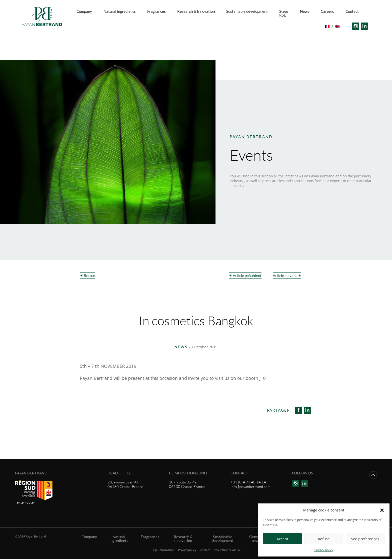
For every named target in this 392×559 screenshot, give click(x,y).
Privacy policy (324, 550)
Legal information (163, 550)
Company (84, 11)
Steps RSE (284, 13)
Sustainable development (247, 11)
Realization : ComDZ (227, 550)
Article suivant (285, 275)
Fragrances (156, 11)
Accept (282, 539)
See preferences (365, 539)
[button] (382, 510)
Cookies (205, 550)
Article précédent (247, 275)
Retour (89, 275)
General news (256, 539)
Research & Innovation (196, 11)
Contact (352, 11)
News (305, 11)
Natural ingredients (120, 11)
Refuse (324, 539)
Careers (327, 11)
